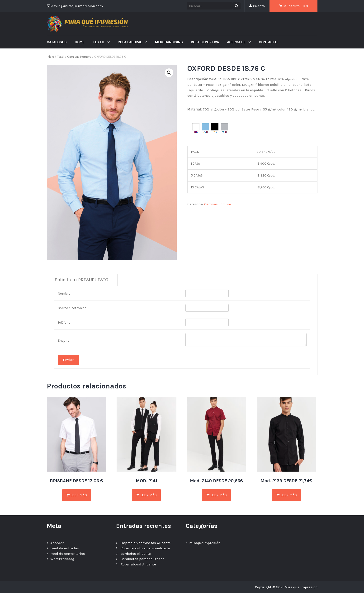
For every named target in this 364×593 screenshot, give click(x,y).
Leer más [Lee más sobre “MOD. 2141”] (146, 495)
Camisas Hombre (79, 57)
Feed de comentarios (68, 554)
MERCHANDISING (169, 42)
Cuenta (257, 6)
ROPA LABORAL (130, 42)
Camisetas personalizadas (142, 559)
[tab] (82, 280)
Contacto (268, 42)
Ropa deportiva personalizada (145, 548)
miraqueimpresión (205, 543)
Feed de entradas (65, 548)
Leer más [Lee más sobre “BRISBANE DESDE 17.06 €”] (77, 495)
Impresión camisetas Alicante (146, 543)
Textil (99, 42)
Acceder (57, 543)
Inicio (50, 57)
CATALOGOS (57, 42)
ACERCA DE (237, 42)
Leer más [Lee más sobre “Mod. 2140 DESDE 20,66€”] (216, 495)
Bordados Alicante (136, 554)
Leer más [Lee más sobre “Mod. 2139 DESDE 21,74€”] (286, 495)
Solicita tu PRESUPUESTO (82, 280)
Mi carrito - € (293, 6)
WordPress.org (62, 559)
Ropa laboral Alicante (138, 564)
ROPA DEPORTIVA (205, 42)
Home (80, 42)
